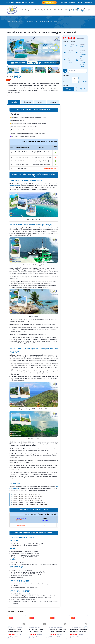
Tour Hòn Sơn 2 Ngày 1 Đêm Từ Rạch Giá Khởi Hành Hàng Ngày (36, 631)
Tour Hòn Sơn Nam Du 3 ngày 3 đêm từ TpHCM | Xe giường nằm (30, 505)
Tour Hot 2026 (52, 10)
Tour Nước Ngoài (40, 10)
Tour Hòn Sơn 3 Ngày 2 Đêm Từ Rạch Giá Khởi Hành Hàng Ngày (15, 631)
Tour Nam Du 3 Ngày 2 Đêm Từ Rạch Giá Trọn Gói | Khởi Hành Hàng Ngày (58, 631)
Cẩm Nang (72, 2)
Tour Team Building (64, 10)
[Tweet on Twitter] (20, 76)
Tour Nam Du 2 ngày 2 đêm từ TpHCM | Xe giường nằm (27, 496)
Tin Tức (80, 2)
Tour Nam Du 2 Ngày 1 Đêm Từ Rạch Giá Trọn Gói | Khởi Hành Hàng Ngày (79, 631)
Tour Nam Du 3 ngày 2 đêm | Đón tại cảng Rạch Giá (26, 498)
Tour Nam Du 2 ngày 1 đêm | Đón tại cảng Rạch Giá (26, 494)
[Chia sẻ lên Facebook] (15, 76)
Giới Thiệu (64, 2)
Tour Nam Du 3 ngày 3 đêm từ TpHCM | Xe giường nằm (27, 501)
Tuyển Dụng (89, 2)
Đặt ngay (69, 89)
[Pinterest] (17, 76)
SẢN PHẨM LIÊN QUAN (15, 612)
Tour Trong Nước (28, 10)
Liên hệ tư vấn (82, 89)
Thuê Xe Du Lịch (86, 10)
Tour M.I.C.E (75, 10)
